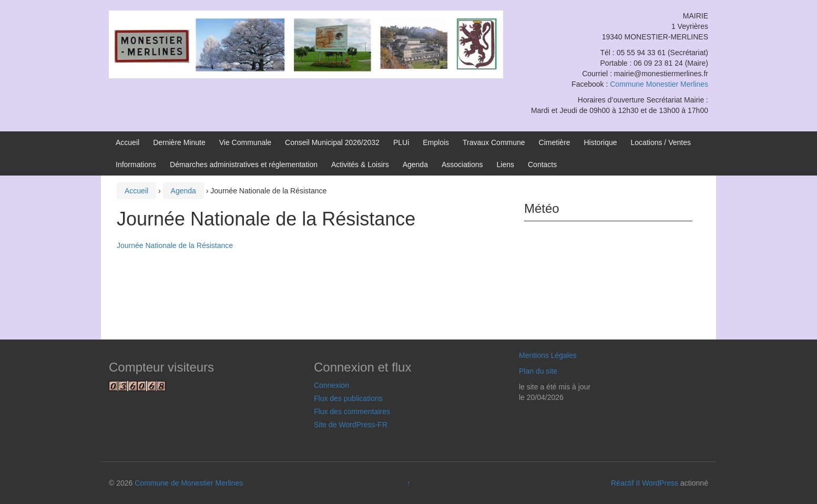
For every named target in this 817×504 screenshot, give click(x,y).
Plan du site (538, 371)
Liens (505, 164)
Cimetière (555, 142)
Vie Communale (245, 142)
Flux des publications (348, 398)
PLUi (401, 142)
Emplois (436, 142)
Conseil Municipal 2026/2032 (332, 142)
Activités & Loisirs (360, 164)
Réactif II (625, 483)
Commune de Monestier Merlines (189, 483)
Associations (462, 164)
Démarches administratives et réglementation (244, 164)
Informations (136, 164)
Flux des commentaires (352, 412)
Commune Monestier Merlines (659, 84)
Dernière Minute (179, 142)
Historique (601, 142)
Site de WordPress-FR (351, 425)
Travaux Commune (494, 142)
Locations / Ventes (661, 142)
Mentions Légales (548, 355)
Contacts (542, 164)
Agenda (415, 164)
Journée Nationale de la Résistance (175, 245)
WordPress (660, 483)
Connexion (331, 385)
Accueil (127, 142)
